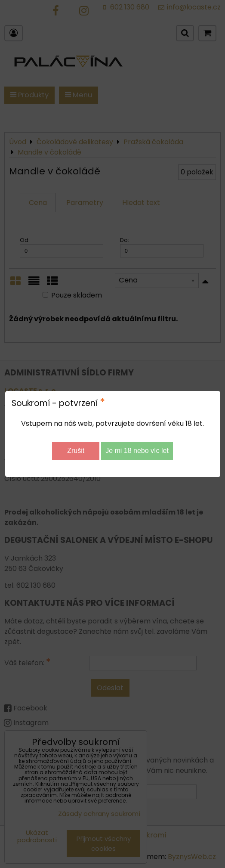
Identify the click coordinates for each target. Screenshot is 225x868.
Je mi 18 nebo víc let (137, 451)
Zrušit (76, 451)
